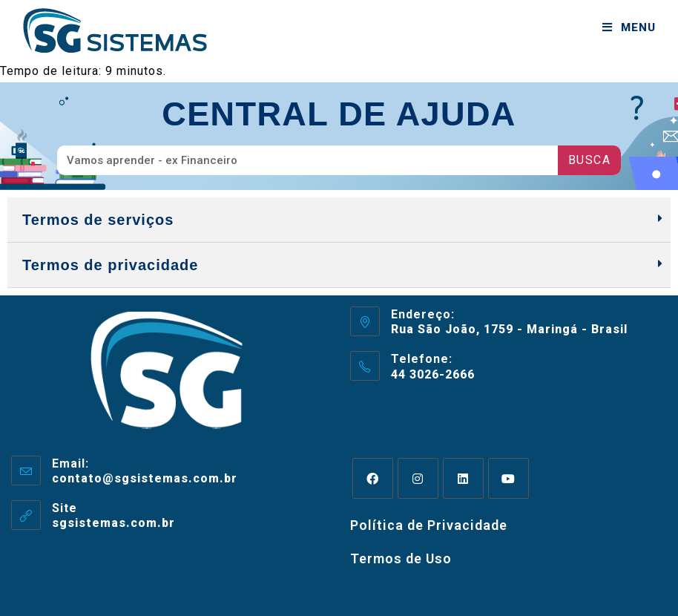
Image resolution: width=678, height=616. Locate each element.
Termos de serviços (98, 220)
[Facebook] (373, 478)
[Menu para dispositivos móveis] (629, 28)
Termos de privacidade (110, 265)
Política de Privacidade (429, 525)
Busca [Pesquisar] (590, 160)
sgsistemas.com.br (113, 523)
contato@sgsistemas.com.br (145, 478)
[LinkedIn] (463, 478)
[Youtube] (508, 478)
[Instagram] (418, 478)
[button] (339, 220)
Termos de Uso (401, 558)
